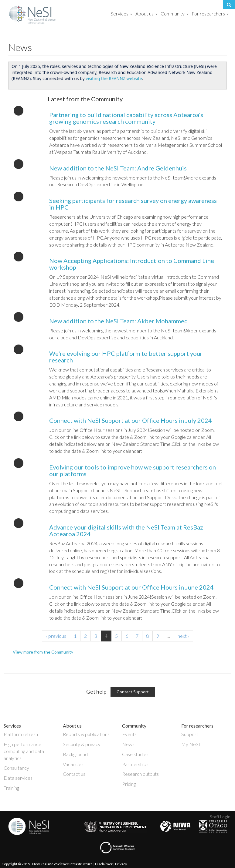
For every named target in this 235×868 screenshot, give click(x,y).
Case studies (135, 754)
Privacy (121, 864)
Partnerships (135, 764)
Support (190, 734)
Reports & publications (86, 734)
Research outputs (140, 774)
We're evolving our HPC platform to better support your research (126, 357)
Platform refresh (21, 734)
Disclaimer (104, 864)
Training (11, 788)
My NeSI (191, 744)
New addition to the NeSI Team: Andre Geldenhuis (118, 168)
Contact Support (133, 692)
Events (129, 734)
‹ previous (56, 636)
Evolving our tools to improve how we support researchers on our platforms (133, 470)
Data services (18, 778)
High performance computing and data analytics (24, 751)
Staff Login (220, 817)
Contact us (74, 774)
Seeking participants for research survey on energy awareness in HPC (133, 204)
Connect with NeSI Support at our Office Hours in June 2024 (131, 587)
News (128, 744)
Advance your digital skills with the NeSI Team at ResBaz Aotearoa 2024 (126, 530)
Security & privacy (82, 744)
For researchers (210, 13)
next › (183, 636)
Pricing (129, 784)
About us (146, 13)
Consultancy (16, 768)
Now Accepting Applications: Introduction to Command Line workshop (132, 264)
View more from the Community (43, 652)
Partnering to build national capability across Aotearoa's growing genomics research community (126, 118)
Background (75, 754)
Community (175, 13)
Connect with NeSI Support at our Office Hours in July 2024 (131, 420)
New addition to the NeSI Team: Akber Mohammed (119, 321)
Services (121, 13)
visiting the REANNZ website (114, 78)
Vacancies (73, 764)
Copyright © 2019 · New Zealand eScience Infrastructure (47, 864)
